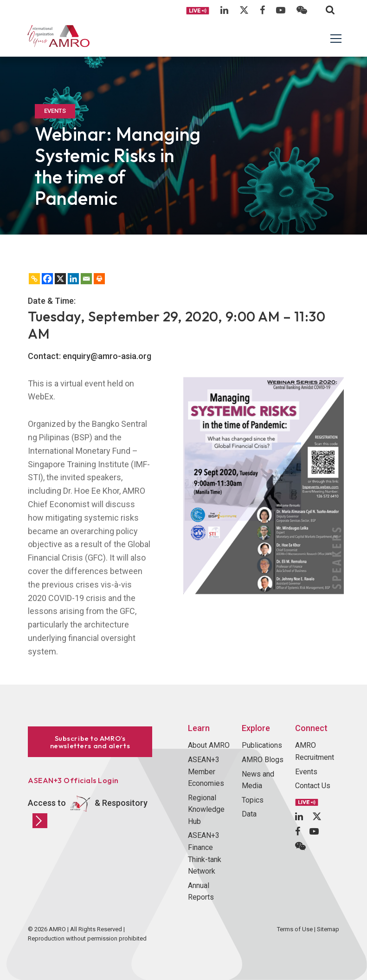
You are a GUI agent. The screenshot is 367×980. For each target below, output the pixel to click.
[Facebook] (47, 279)
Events (306, 772)
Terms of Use (295, 929)
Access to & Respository (88, 810)
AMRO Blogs (263, 760)
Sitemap (328, 929)
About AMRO (209, 745)
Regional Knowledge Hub (206, 810)
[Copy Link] (34, 279)
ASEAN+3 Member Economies (206, 771)
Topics (253, 800)
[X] (60, 279)
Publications (262, 745)
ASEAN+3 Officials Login (73, 780)
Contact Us (313, 786)
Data (249, 814)
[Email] (86, 279)
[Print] (99, 279)
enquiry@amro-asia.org (107, 356)
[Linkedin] (73, 279)
